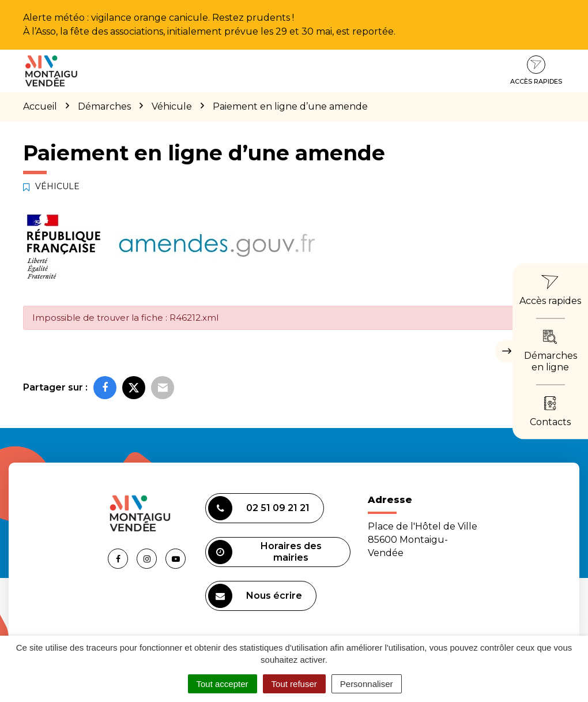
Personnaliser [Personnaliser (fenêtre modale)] (367, 684)
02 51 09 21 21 (259, 508)
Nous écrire (255, 596)
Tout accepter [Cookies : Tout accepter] (223, 684)
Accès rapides (536, 70)
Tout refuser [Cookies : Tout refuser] (294, 684)
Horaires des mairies (265, 552)
